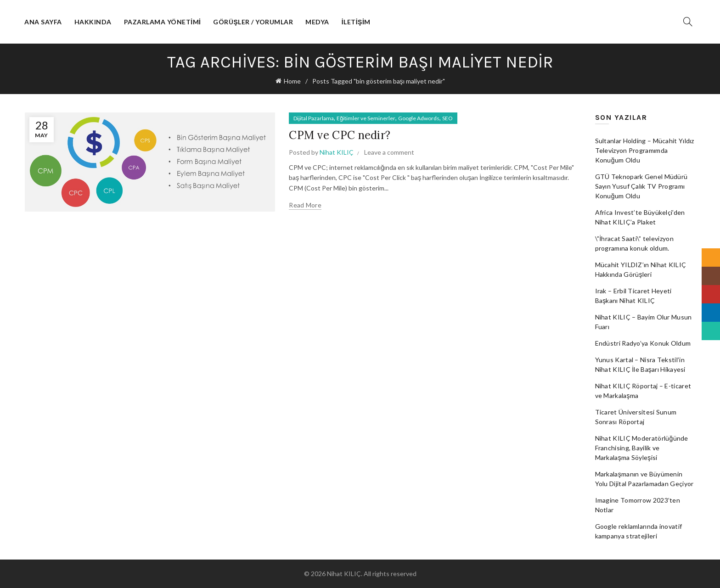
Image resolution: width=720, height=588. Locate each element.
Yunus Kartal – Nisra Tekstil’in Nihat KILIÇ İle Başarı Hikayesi (640, 364)
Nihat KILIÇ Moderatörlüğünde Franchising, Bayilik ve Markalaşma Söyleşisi (642, 448)
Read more (305, 205)
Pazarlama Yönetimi (163, 22)
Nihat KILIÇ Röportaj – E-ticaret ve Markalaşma (643, 391)
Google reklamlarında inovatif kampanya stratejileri (639, 531)
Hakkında (93, 22)
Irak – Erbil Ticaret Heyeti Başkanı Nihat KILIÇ (633, 296)
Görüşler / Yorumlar (253, 22)
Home (292, 81)
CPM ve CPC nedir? (340, 135)
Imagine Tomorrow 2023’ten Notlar (638, 505)
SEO (447, 118)
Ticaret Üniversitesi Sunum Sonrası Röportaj (636, 417)
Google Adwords (419, 118)
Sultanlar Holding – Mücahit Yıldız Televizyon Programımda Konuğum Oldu (645, 150)
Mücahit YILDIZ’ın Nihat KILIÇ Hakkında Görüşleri (641, 269)
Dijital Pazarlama (314, 118)
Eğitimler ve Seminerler (366, 118)
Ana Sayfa (43, 22)
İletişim (356, 22)
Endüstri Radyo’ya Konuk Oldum (643, 343)
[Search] (688, 22)
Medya (317, 22)
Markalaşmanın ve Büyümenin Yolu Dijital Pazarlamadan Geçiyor (644, 479)
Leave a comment (389, 152)
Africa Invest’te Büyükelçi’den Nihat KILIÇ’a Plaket (640, 217)
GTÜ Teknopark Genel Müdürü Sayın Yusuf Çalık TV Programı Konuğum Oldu (641, 186)
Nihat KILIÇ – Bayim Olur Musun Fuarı (644, 322)
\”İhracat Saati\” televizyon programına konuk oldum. (634, 243)
